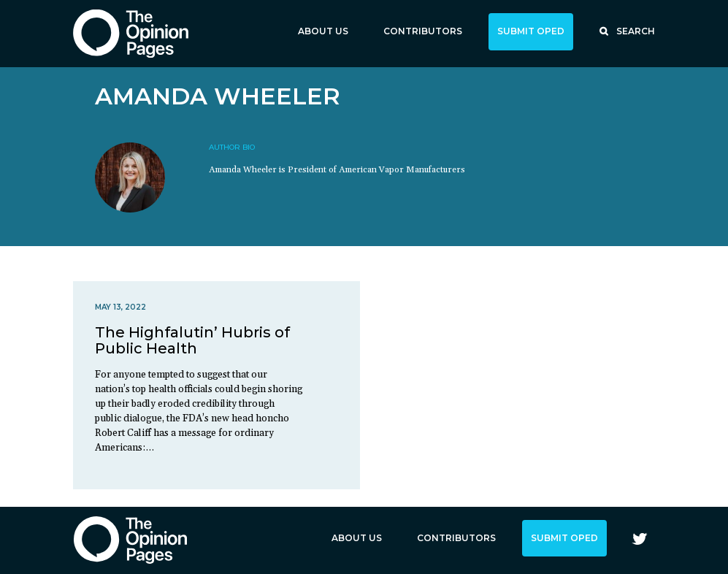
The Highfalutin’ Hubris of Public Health (192, 340)
